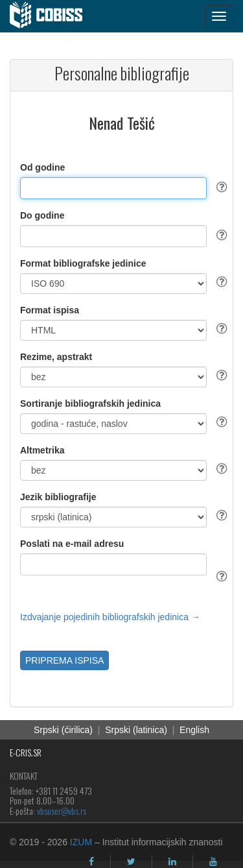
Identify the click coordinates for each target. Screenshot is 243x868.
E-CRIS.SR (26, 752)
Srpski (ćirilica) (63, 730)
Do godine (42, 215)
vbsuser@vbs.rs (62, 811)
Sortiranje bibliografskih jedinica (90, 404)
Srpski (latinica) (136, 730)
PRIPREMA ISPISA (64, 660)
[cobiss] (53, 16)
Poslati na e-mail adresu (72, 544)
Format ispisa (50, 310)
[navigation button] (219, 16)
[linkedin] (172, 862)
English (194, 730)
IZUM (81, 842)
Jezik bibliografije (58, 497)
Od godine (42, 167)
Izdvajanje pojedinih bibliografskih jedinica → (110, 617)
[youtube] (213, 862)
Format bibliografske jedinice (83, 263)
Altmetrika (42, 450)
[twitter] (131, 862)
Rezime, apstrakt (56, 357)
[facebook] (91, 862)
